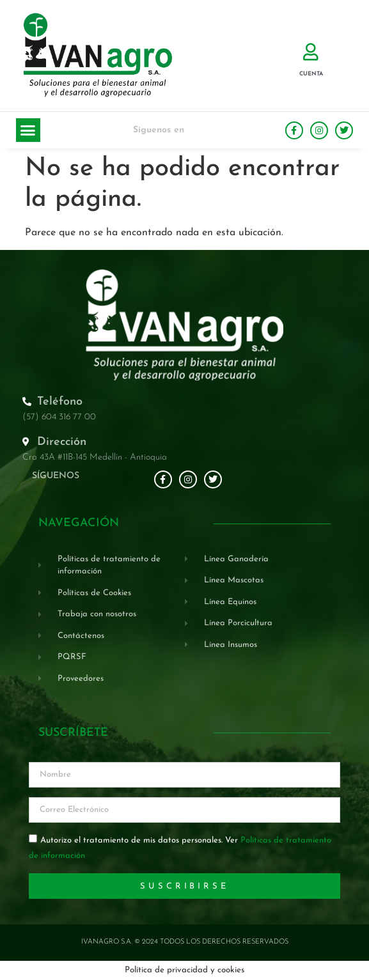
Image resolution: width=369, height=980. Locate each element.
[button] (28, 130)
